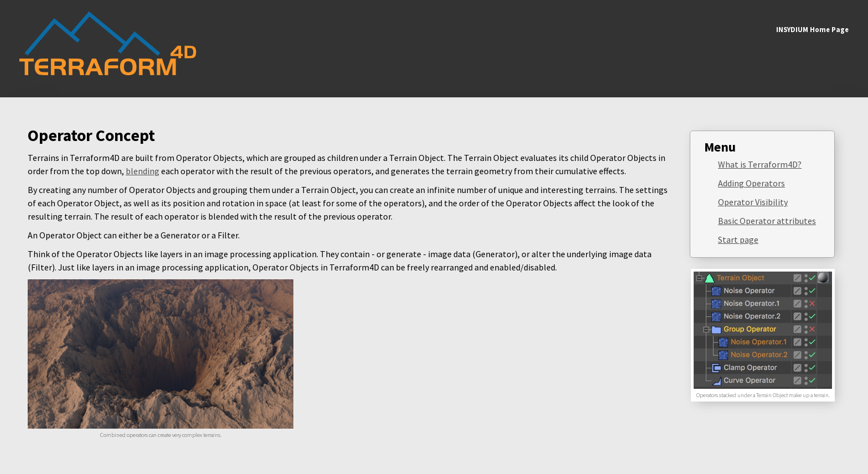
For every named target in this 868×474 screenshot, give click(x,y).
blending (143, 171)
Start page (738, 239)
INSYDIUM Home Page (812, 29)
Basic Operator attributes (767, 221)
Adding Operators (751, 183)
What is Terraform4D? (760, 164)
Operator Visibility (753, 202)
